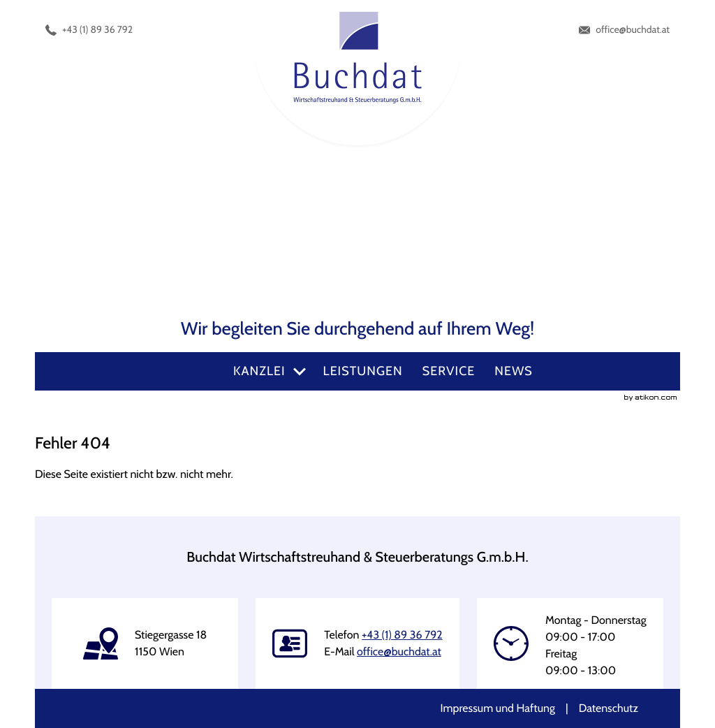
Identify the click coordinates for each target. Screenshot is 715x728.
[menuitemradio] (363, 371)
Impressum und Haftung (498, 708)
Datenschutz (609, 708)
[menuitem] (268, 371)
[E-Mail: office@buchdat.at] (624, 30)
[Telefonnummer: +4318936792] (89, 30)
